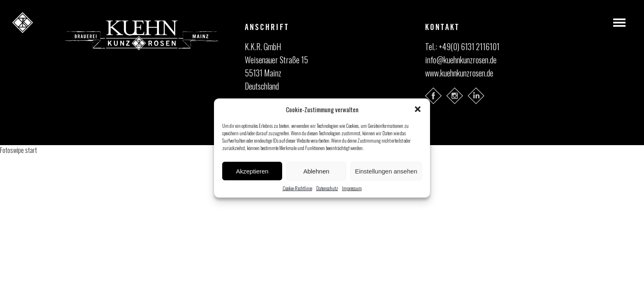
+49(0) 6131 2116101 (469, 46)
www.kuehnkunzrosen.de (459, 73)
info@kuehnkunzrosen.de (461, 60)
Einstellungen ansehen (386, 171)
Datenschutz (327, 188)
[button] (418, 109)
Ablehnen (316, 171)
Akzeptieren (252, 171)
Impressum (352, 188)
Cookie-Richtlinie (297, 188)
